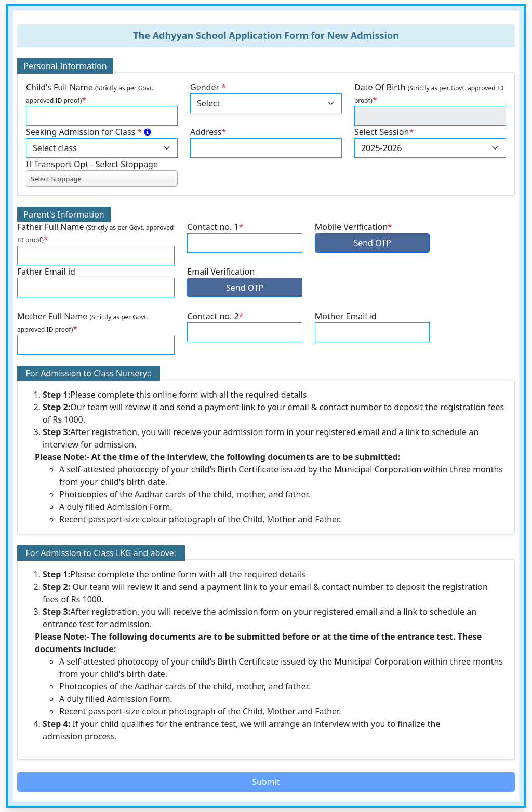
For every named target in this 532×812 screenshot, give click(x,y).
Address (208, 132)
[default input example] (102, 116)
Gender (208, 87)
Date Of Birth (429, 93)
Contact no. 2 (215, 316)
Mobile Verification (354, 227)
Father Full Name (95, 233)
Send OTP (372, 243)
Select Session (384, 132)
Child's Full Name (90, 93)
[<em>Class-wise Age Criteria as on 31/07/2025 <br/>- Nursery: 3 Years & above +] (148, 132)
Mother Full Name (83, 322)
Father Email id (46, 272)
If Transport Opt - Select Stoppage (92, 164)
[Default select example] (266, 103)
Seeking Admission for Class (89, 132)
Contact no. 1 (215, 227)
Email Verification (221, 272)
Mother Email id (346, 316)
